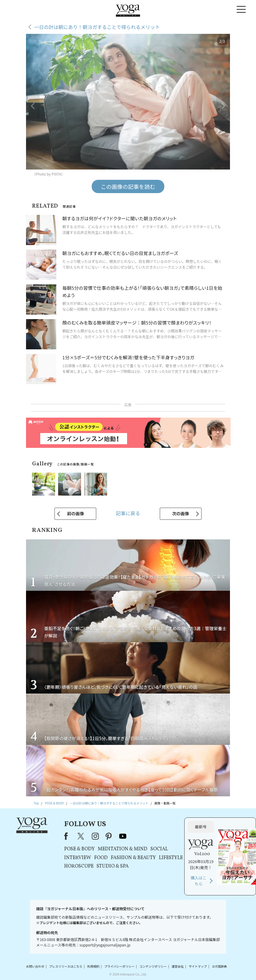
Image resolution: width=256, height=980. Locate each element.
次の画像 (181, 513)
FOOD (101, 858)
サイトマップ (198, 966)
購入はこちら (199, 881)
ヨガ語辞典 (219, 966)
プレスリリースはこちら (66, 966)
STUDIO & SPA (113, 866)
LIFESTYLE (171, 858)
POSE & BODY (79, 849)
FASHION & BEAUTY (133, 858)
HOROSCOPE (79, 866)
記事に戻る (128, 513)
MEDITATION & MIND (123, 849)
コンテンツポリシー (153, 966)
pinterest (109, 836)
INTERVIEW (78, 858)
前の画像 (75, 513)
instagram (95, 836)
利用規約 (93, 966)
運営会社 (178, 966)
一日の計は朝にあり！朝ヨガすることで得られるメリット (97, 27)
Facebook (68, 836)
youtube (123, 836)
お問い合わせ (35, 966)
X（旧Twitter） (81, 836)
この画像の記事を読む (128, 186)
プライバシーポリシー (120, 966)
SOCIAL (159, 849)
